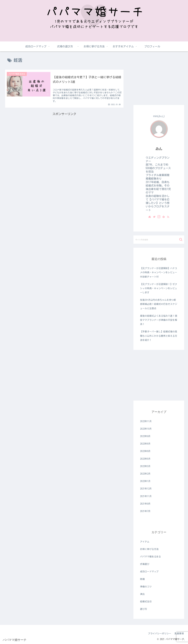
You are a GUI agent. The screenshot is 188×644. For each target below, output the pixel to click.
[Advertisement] (64, 141)
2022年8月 (145, 444)
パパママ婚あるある (150, 557)
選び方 (144, 609)
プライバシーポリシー (160, 634)
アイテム (145, 542)
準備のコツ (146, 587)
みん (159, 149)
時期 (142, 579)
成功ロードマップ (149, 572)
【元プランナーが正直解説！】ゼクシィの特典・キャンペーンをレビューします (159, 288)
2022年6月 (145, 451)
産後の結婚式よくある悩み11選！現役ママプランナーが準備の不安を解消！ (159, 320)
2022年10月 (146, 429)
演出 (142, 594)
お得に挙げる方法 (149, 549)
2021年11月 (146, 496)
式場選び (145, 564)
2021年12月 (146, 489)
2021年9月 (145, 504)
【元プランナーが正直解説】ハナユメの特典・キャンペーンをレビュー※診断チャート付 (159, 272)
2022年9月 (145, 436)
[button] (181, 240)
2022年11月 (146, 421)
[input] (159, 240)
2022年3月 (145, 466)
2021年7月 (145, 511)
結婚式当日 (146, 602)
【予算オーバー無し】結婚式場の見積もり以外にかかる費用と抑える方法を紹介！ (159, 336)
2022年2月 (145, 474)
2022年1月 (145, 481)
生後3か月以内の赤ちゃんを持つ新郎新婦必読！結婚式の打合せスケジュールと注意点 (159, 304)
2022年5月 (145, 459)
